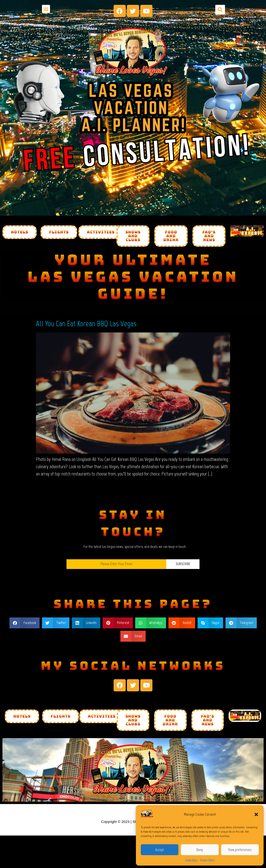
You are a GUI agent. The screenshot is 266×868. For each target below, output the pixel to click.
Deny (200, 850)
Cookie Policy (191, 860)
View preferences (240, 850)
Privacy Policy (207, 860)
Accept (160, 850)
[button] (256, 814)
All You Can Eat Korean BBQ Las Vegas (86, 324)
